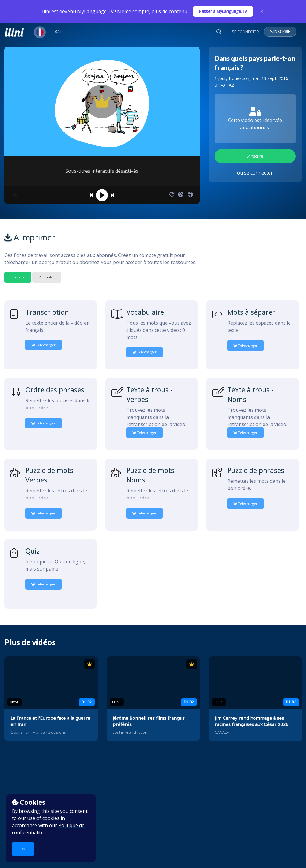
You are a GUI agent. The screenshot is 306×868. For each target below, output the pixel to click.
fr (59, 32)
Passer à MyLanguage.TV (223, 11)
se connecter (258, 173)
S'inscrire (255, 156)
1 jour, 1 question (232, 78)
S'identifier (47, 277)
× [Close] (262, 11)
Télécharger (43, 345)
